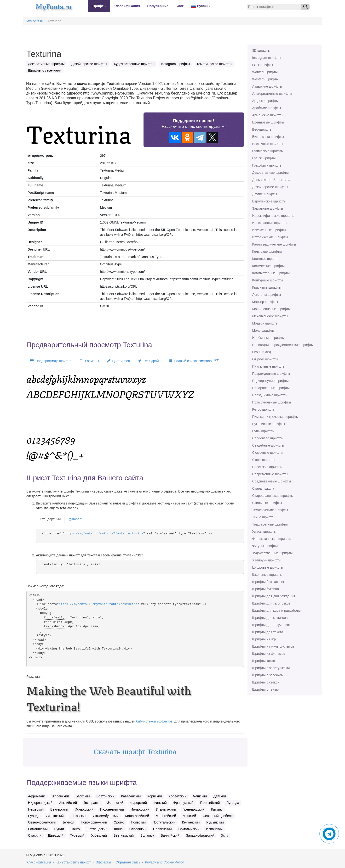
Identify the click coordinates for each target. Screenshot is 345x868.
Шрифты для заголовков (271, 603)
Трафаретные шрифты (270, 524)
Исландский (84, 809)
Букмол (68, 822)
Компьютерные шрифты (271, 273)
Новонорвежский (94, 822)
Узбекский (99, 835)
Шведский (56, 835)
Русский (201, 6)
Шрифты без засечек (268, 582)
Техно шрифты (264, 517)
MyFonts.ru (35, 21)
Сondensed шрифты (268, 438)
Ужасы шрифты (264, 532)
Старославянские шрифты (273, 496)
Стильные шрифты (267, 503)
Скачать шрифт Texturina (135, 752)
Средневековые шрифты (272, 481)
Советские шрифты (267, 467)
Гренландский (194, 809)
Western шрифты (265, 79)
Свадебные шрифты (268, 445)
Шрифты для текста (268, 632)
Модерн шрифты (265, 323)
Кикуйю (217, 809)
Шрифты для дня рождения (274, 596)
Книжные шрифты (266, 259)
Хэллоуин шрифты (267, 560)
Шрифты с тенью (265, 689)
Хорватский (177, 796)
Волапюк (147, 835)
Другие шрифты (265, 194)
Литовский (78, 816)
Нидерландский (40, 803)
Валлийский (170, 835)
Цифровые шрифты (268, 567)
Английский (68, 803)
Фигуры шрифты (265, 546)
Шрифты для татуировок (271, 625)
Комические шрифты (269, 266)
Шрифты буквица (266, 589)
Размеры (89, 361)
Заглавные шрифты (268, 208)
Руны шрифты (263, 431)
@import (75, 519)
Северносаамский (42, 822)
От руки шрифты (265, 359)
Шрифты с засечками (269, 675)
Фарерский (138, 803)
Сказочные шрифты (268, 453)
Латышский (55, 816)
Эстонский (115, 803)
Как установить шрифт (73, 862)
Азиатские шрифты (267, 86)
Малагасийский (137, 816)
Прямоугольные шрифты (272, 402)
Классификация (127, 6)
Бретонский (106, 796)
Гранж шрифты (264, 158)
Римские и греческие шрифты (276, 417)
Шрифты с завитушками (271, 668)
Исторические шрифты (270, 237)
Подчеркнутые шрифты (270, 381)
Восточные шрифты (268, 144)
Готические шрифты (268, 151)
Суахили (35, 835)
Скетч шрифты (264, 460)
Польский (138, 822)
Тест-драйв (149, 361)
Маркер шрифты (265, 302)
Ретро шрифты (264, 409)
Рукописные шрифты (269, 424)
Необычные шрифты (268, 338)
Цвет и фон (119, 361)
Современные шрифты (270, 474)
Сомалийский (189, 829)
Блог (180, 6)
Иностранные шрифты (270, 223)
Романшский (38, 829)
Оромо (119, 822)
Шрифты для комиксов (270, 618)
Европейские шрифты (269, 201)
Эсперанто (92, 803)
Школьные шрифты (267, 575)
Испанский (214, 829)
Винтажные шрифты (268, 137)
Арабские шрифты (267, 108)
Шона (118, 829)
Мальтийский (166, 816)
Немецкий (36, 809)
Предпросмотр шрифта (51, 361)
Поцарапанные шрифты (271, 388)
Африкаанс (37, 796)
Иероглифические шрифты (273, 216)
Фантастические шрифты (272, 539)
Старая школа (263, 488)
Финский (160, 803)
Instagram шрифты (267, 58)
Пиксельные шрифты (269, 366)
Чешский (200, 796)
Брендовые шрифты (268, 122)
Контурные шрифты (268, 280)
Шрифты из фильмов (269, 654)
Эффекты (103, 862)
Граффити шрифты (267, 165)
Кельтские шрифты (267, 252)
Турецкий (77, 835)
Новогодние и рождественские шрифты (283, 345)
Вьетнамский (124, 835)
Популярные (158, 6)
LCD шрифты (263, 65)
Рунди (59, 829)
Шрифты (99, 6)
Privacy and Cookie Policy (164, 862)
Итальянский (166, 809)
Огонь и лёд (262, 352)
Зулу (224, 835)
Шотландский (97, 829)
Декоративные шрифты (270, 173)
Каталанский (131, 796)
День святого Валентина (271, 180)
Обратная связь (128, 862)
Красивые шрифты (267, 287)
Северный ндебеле (218, 816)
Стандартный (50, 519)
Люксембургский (106, 816)
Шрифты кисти (264, 661)
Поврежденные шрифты (271, 374)
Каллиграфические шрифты (274, 244)
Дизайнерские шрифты (270, 187)
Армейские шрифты (268, 115)
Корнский (155, 796)
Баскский (83, 796)
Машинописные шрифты (272, 309)
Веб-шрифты (262, 129)
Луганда (233, 803)
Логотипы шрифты (267, 295)
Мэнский (189, 816)
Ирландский (140, 809)
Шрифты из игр (264, 639)
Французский (184, 803)
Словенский (162, 829)
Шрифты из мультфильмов (273, 646)
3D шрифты (261, 50)
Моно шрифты (264, 330)
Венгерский (59, 809)
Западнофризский (200, 835)
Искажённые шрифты (269, 230)
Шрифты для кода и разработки (277, 610)
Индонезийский (112, 809)
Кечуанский (191, 822)
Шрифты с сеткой (266, 682)
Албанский (61, 796)
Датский (220, 796)
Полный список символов (194, 361)
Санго (75, 829)
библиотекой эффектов (154, 721)
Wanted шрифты (265, 72)
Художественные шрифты (273, 553)
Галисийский (210, 803)
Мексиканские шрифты (270, 316)
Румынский (215, 822)
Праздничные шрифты (270, 395)
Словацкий (138, 829)
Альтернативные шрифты (272, 94)
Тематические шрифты (270, 510)
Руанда (34, 816)
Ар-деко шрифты (265, 101)
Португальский (164, 822)
